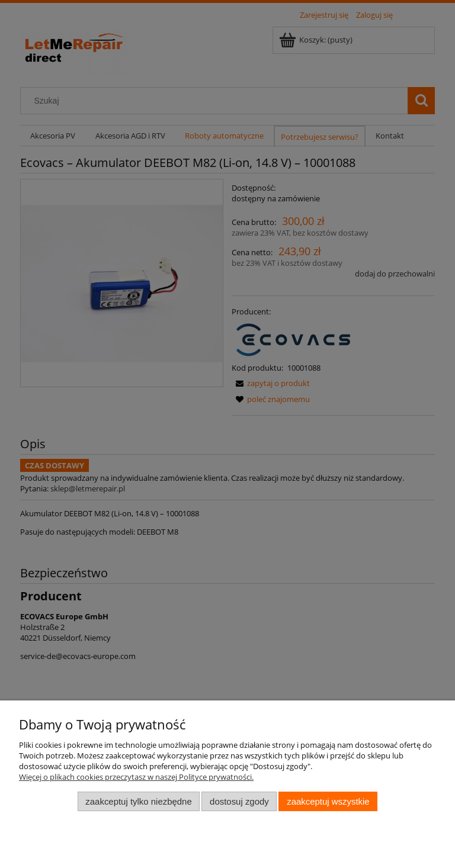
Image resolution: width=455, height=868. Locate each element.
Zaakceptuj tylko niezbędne (138, 801)
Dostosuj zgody (239, 801)
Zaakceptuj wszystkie (328, 801)
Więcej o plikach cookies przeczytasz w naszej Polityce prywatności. (136, 777)
